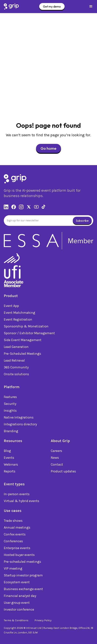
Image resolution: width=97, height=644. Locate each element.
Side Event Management (23, 341)
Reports (10, 472)
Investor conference (19, 610)
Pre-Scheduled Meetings (22, 354)
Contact (57, 465)
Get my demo (52, 6)
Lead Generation (16, 348)
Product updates (63, 472)
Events (9, 458)
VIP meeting (13, 569)
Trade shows (13, 521)
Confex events (15, 535)
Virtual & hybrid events (22, 502)
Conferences (13, 542)
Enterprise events (17, 549)
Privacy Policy (43, 620)
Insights (10, 411)
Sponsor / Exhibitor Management (29, 334)
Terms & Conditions (16, 620)
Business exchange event (23, 590)
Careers (56, 452)
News (55, 458)
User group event (17, 603)
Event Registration (18, 320)
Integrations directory (20, 425)
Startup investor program (23, 576)
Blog (7, 452)
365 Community (16, 368)
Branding (11, 432)
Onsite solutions (16, 375)
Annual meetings (17, 528)
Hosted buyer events (19, 556)
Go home (48, 148)
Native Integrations (19, 418)
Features (10, 398)
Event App (11, 307)
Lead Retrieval (14, 361)
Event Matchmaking (20, 313)
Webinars (11, 465)
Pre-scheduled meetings (22, 562)
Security (10, 404)
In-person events (17, 495)
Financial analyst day (20, 597)
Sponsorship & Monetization (26, 327)
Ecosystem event (17, 583)
